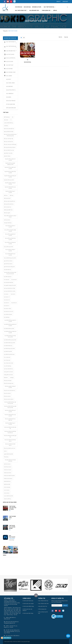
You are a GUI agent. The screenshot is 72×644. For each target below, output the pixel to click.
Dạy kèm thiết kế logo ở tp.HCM (10, 192)
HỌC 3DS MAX (9, 69)
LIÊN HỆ (55, 10)
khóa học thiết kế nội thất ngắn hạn (10, 436)
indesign (12, 378)
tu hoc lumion (7, 490)
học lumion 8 (14, 303)
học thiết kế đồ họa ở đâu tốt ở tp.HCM (10, 332)
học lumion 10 (7, 297)
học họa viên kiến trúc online (10, 291)
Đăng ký (58, 2)
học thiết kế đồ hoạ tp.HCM (9, 343)
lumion (5, 451)
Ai (11, 120)
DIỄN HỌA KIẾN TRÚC (8, 210)
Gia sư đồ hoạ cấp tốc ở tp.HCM (10, 226)
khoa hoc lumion (7, 393)
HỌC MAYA (9, 97)
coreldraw (6, 126)
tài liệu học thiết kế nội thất (9, 476)
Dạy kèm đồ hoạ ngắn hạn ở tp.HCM (10, 168)
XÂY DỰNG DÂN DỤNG (11, 108)
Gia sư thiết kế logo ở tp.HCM (10, 258)
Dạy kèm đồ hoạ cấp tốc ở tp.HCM (10, 160)
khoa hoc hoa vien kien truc (9, 390)
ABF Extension (7, 117)
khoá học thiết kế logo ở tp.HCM (10, 424)
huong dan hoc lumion (8, 372)
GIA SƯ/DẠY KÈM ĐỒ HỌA (12, 101)
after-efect (6, 120)
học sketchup (7, 317)
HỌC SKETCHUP (10, 65)
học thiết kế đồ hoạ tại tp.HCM (10, 340)
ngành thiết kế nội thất (8, 454)
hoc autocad (7, 280)
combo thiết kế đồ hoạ (9, 123)
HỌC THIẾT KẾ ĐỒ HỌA (11, 47)
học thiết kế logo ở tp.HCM (9, 349)
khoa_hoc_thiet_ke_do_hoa (9, 448)
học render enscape (8, 314)
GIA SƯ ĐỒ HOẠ (27, 62)
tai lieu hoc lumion (8, 470)
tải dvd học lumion (8, 467)
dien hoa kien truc (8, 207)
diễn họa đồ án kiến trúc (9, 204)
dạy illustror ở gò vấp (8, 153)
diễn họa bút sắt (7, 198)
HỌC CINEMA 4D (10, 94)
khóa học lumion (7, 396)
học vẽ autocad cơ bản (9, 363)
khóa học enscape (8, 380)
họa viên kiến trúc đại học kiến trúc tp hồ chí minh (10, 273)
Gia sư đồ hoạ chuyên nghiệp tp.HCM (10, 231)
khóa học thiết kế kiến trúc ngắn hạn (10, 420)
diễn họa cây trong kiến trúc (9, 201)
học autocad (14, 280)
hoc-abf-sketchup (8, 366)
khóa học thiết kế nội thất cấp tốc (10, 428)
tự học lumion (7, 493)
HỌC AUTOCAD (10, 62)
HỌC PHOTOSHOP (10, 54)
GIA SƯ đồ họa (27, 7)
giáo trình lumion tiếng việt (9, 267)
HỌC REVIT (9, 79)
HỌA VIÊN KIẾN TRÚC (11, 51)
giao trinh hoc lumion (8, 261)
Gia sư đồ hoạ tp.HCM (8, 247)
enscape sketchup (8, 223)
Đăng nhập (65, 2)
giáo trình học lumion (8, 264)
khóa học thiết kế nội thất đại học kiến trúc (10, 432)
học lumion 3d (7, 300)
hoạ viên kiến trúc (34, 10)
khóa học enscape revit (9, 383)
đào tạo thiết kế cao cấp (9, 150)
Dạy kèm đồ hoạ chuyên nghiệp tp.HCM (10, 164)
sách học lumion (7, 464)
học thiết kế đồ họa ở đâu (9, 329)
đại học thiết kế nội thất (9, 132)
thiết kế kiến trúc (7, 481)
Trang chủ (5, 31)
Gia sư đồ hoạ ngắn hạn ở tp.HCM (10, 235)
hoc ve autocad (7, 357)
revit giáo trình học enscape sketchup (10, 460)
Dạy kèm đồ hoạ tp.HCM (9, 180)
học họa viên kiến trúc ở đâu (9, 288)
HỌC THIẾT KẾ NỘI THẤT (12, 42)
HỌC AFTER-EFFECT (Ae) (12, 90)
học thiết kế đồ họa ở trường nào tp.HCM (10, 336)
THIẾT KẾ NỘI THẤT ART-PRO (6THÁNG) (13, 508)
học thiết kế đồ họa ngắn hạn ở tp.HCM (10, 325)
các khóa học (19, 7)
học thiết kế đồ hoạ (49, 7)
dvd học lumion (7, 220)
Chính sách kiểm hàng (28, 613)
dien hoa (6, 195)
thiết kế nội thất (7, 484)
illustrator (6, 378)
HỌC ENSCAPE (9, 86)
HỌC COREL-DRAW (10, 83)
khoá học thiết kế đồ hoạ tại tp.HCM (10, 415)
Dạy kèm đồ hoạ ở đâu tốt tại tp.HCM (10, 172)
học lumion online (7, 309)
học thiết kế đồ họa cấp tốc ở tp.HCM (10, 321)
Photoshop (6, 457)
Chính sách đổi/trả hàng (28, 606)
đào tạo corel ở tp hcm (9, 142)
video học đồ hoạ (7, 499)
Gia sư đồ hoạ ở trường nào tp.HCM (10, 243)
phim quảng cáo (46, 10)
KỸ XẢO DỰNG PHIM (11, 104)
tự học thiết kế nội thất (8, 496)
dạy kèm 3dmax (7, 156)
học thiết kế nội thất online (9, 354)
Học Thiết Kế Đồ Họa (43, 601)
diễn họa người (7, 213)
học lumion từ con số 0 (9, 311)
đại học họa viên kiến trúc (9, 129)
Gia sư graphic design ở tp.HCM (10, 250)
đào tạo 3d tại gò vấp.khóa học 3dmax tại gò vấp (10, 135)
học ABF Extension (8, 277)
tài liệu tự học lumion (8, 479)
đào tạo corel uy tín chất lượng (10, 144)
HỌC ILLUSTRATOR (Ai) (11, 58)
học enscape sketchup (9, 282)
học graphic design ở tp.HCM (10, 285)
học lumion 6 (7, 303)
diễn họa (11, 195)
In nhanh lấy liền (37, 7)
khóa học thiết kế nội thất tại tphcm (10, 440)
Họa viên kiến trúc (7, 270)
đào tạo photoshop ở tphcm (10, 147)
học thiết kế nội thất (21, 10)
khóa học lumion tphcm (9, 399)
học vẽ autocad (7, 360)
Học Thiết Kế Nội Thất (43, 604)
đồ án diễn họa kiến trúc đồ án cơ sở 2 (10, 216)
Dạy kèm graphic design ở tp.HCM (10, 183)
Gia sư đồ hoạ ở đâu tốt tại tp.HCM (10, 239)
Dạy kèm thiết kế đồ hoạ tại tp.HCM (10, 188)
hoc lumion (6, 294)
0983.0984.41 (7, 638)
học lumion (13, 294)
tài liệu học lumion (8, 473)
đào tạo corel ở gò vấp (9, 139)
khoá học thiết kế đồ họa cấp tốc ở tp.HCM (10, 403)
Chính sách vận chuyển (28, 604)
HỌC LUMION (9, 76)
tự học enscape (7, 487)
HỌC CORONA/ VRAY (11, 72)
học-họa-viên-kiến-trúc (8, 369)
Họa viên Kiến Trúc (43, 606)
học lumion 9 (7, 306)
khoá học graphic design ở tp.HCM (10, 387)
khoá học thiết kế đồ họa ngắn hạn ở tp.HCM (10, 407)
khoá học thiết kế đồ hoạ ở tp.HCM (10, 411)
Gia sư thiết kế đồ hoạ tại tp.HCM (10, 254)
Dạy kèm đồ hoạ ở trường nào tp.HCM (10, 176)
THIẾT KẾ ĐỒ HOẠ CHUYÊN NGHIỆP (12, 527)
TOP (36, 595)
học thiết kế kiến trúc (8, 346)
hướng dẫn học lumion (8, 375)
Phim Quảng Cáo (42, 609)
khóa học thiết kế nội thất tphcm (10, 445)
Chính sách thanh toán (28, 601)
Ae (13, 117)
